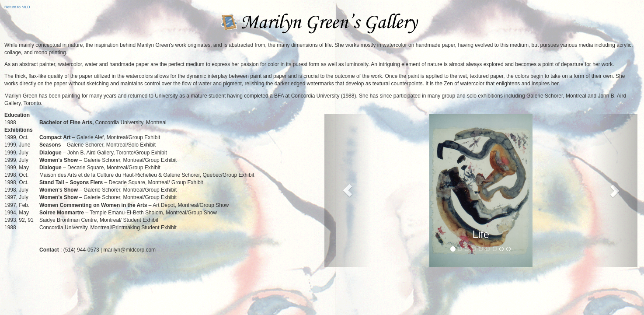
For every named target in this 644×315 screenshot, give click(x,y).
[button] (348, 190)
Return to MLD (17, 7)
